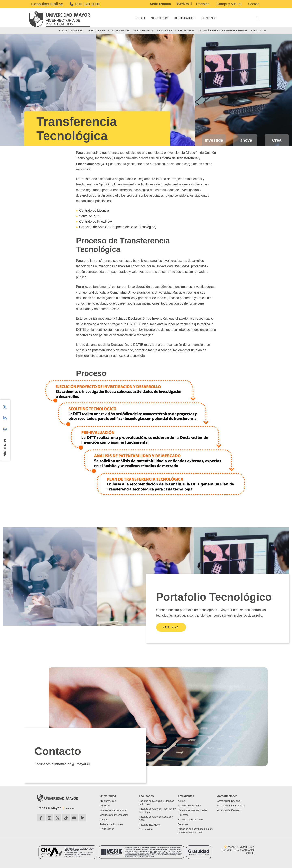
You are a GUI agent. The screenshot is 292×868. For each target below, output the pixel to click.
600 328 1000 (85, 4)
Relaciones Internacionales (193, 810)
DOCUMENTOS (143, 31)
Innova (245, 140)
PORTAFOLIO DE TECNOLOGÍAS (109, 31)
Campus (104, 820)
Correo (254, 4)
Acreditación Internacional (231, 806)
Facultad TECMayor (150, 825)
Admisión (105, 806)
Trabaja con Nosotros (111, 824)
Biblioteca (183, 815)
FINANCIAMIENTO (71, 31)
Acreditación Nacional (229, 801)
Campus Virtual (229, 4)
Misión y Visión (108, 801)
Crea (277, 140)
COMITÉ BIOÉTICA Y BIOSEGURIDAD (223, 31)
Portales (203, 4)
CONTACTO (259, 31)
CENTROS (209, 18)
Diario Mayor (107, 829)
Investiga (214, 140)
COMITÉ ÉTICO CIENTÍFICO (176, 31)
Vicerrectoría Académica (113, 810)
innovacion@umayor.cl (72, 764)
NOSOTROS (159, 18)
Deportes (183, 824)
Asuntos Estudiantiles (190, 806)
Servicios (183, 4)
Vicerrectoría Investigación (114, 815)
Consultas (47, 4)
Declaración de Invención (148, 318)
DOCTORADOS (185, 18)
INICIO (140, 18)
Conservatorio (147, 829)
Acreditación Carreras (229, 810)
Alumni (182, 801)
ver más (70, 808)
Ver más (171, 627)
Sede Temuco (160, 4)
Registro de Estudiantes (191, 820)
